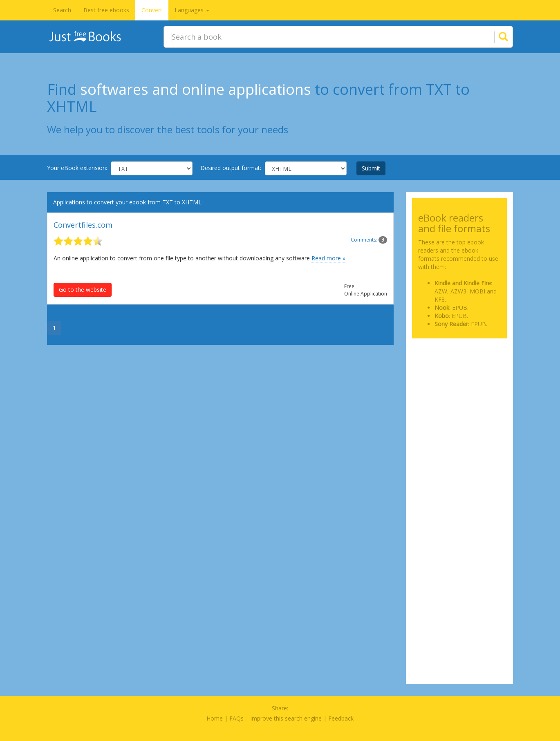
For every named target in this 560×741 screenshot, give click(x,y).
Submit (371, 168)
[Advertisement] (460, 385)
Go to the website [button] (83, 290)
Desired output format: (231, 168)
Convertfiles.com (83, 225)
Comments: (369, 240)
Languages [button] (192, 10)
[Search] (493, 37)
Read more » (328, 258)
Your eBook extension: (77, 168)
